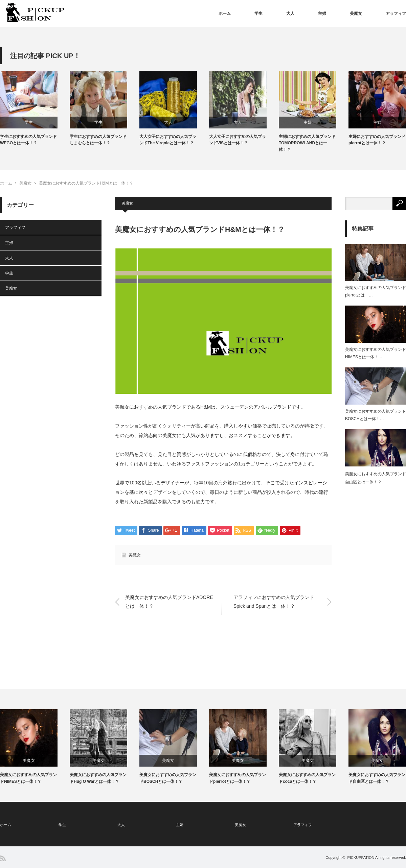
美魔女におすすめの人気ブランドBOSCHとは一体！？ (168, 778)
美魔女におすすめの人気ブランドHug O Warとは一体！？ (98, 778)
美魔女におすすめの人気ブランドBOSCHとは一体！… (376, 415)
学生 (258, 14)
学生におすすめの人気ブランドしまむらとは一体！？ (98, 140)
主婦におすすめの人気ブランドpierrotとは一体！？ (377, 140)
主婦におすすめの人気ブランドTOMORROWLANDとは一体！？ (307, 143)
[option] (35, 109)
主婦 (322, 14)
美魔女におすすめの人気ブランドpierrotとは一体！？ (238, 778)
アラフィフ (396, 14)
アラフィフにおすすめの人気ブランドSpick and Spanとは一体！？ (274, 601)
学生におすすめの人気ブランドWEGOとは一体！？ (28, 140)
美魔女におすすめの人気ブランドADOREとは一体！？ (169, 601)
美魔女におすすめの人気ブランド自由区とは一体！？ (377, 778)
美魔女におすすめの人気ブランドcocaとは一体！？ (307, 778)
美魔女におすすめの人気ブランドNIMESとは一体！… (376, 353)
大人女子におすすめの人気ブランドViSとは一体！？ (238, 140)
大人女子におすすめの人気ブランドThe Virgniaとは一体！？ (168, 140)
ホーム (225, 14)
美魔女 (356, 14)
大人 (290, 14)
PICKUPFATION (361, 858)
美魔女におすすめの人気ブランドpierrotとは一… (376, 291)
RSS (3, 858)
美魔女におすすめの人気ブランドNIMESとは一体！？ (28, 778)
